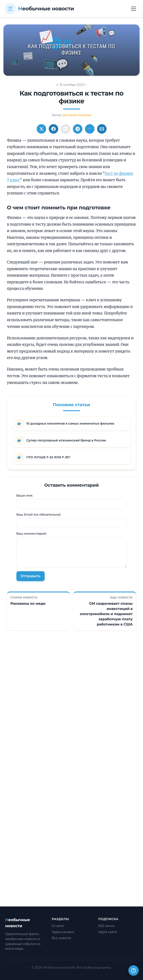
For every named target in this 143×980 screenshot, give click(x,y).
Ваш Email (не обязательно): (39, 515)
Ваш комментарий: (32, 534)
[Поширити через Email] (102, 129)
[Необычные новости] (40, 9)
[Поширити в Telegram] (78, 129)
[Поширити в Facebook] (53, 129)
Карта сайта (107, 932)
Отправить (31, 576)
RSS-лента (106, 926)
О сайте (58, 926)
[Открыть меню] (134, 9)
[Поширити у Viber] (90, 129)
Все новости (61, 938)
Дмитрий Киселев (77, 115)
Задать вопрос (63, 932)
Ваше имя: (25, 496)
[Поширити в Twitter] (41, 129)
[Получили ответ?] (134, 970)
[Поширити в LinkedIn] (66, 129)
